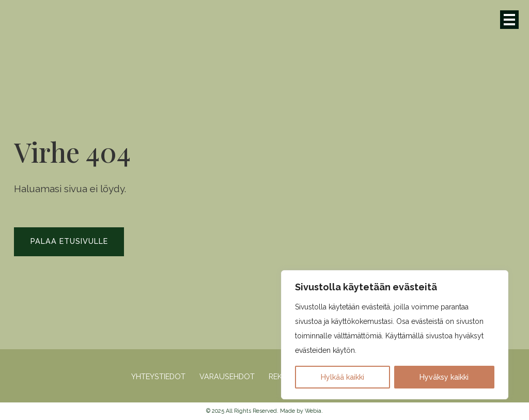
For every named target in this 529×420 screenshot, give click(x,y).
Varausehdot (227, 377)
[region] (395, 335)
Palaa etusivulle (69, 241)
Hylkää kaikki (343, 377)
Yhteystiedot (158, 377)
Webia (313, 411)
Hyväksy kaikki (444, 377)
